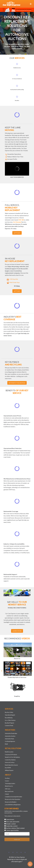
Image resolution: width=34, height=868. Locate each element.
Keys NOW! (8, 768)
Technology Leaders (10, 783)
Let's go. (17, 291)
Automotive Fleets (9, 739)
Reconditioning (9, 718)
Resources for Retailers (11, 802)
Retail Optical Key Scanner (11, 765)
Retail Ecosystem (9, 752)
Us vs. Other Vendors (10, 720)
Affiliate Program (9, 770)
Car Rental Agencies (10, 741)
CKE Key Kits (12, 279)
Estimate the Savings (17, 383)
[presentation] (18, 846)
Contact (7, 794)
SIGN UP (17, 839)
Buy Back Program (10, 723)
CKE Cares (8, 789)
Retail (6, 744)
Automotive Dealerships (11, 733)
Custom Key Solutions (10, 760)
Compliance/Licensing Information (13, 797)
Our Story (7, 778)
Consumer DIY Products (11, 755)
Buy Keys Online (9, 712)
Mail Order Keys (13, 282)
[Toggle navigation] (31, 4)
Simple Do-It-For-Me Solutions (12, 757)
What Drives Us (9, 786)
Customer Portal (9, 726)
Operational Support (10, 715)
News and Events (9, 791)
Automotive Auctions (10, 736)
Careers (7, 781)
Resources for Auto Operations (13, 799)
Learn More (17, 631)
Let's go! (17, 233)
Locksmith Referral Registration (13, 805)
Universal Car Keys (10, 762)
